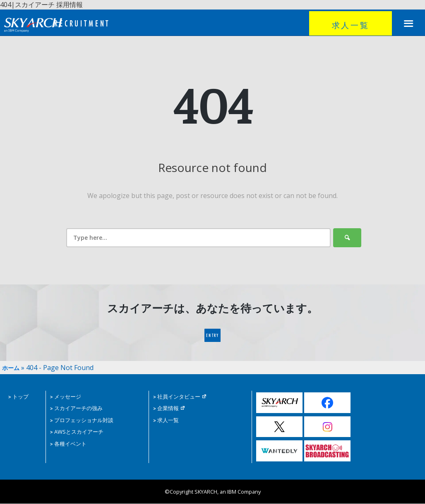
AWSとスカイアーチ (77, 432)
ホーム (12, 368)
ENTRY (212, 339)
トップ (18, 397)
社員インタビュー (180, 397)
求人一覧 (351, 25)
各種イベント (68, 443)
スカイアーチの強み (76, 408)
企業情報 (169, 408)
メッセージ (66, 397)
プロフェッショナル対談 (82, 420)
